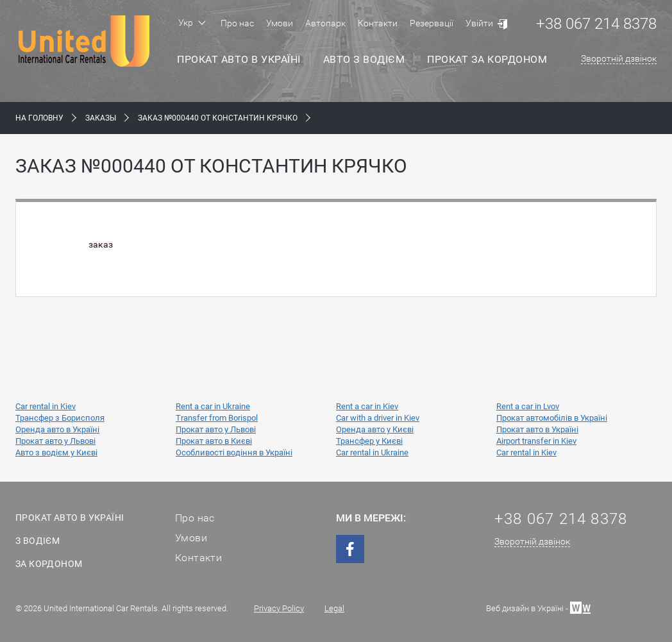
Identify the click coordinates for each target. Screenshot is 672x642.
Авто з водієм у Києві (56, 452)
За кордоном (49, 564)
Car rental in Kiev (46, 406)
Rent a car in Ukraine (213, 406)
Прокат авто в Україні (239, 59)
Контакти (378, 23)
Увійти (479, 23)
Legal (334, 608)
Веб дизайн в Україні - (538, 607)
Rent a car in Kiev (367, 406)
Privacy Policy (279, 608)
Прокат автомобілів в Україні (552, 418)
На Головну (39, 118)
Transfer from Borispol (217, 418)
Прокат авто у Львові (216, 429)
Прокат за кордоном (487, 59)
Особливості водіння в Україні (234, 452)
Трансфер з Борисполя (60, 418)
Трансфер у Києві (369, 441)
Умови (280, 23)
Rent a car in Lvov (528, 406)
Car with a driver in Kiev (378, 418)
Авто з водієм (364, 59)
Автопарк (325, 23)
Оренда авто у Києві (375, 429)
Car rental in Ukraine (372, 452)
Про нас (237, 23)
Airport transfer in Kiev (536, 441)
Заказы (101, 118)
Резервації (432, 23)
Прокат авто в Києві (214, 441)
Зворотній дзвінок (619, 58)
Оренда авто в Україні (57, 429)
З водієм (38, 541)
